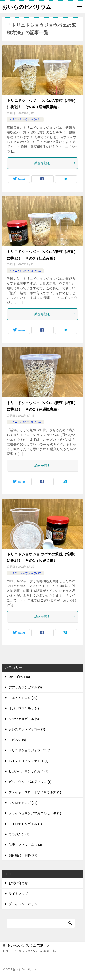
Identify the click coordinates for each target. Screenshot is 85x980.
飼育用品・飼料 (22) (23, 855)
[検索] (41, 923)
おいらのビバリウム (27, 7)
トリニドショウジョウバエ (25, 119)
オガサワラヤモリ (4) (24, 708)
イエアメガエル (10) (23, 698)
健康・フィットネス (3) (25, 845)
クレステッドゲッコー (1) (27, 729)
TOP (25, 945)
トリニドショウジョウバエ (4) (30, 750)
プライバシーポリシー (24, 904)
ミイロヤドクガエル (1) (25, 824)
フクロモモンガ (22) (23, 803)
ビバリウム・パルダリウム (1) (30, 782)
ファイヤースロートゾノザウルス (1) (35, 792)
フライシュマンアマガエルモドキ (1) (35, 813)
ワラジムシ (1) (19, 834)
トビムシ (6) (17, 740)
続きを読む (55, 163)
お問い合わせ (18, 883)
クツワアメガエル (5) (24, 719)
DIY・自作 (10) (19, 677)
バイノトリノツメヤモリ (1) (28, 761)
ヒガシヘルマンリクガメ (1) (28, 771)
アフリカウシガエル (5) (25, 687)
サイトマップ (18, 894)
